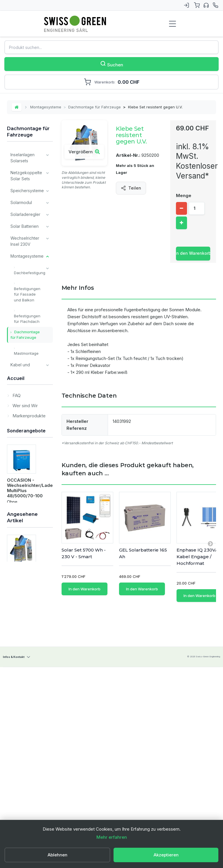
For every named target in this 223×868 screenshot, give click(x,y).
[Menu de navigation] (172, 24)
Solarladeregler (25, 214)
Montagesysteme (46, 107)
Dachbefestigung (30, 273)
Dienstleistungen (26, 533)
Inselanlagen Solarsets (23, 158)
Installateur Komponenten (24, 440)
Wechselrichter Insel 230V (25, 241)
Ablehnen (57, 855)
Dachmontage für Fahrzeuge (95, 107)
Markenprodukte (28, 587)
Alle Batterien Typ (23, 476)
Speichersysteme (27, 191)
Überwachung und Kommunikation (25, 401)
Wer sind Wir (25, 577)
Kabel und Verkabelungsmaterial (31, 368)
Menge (184, 195)
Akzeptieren (166, 855)
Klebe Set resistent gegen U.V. (28, 807)
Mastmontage (26, 353)
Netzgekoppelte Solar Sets (26, 176)
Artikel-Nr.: (128, 155)
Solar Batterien (25, 226)
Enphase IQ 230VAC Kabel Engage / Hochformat (199, 557)
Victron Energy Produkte (25, 458)
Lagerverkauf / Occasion (25, 518)
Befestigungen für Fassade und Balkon (27, 294)
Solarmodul (21, 202)
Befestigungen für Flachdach (27, 319)
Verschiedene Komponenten (24, 422)
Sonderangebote (26, 621)
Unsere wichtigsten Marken (21, 497)
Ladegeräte (22, 383)
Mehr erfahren (112, 837)
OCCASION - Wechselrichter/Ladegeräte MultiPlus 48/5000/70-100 (37, 679)
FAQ (16, 566)
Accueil (16, 550)
